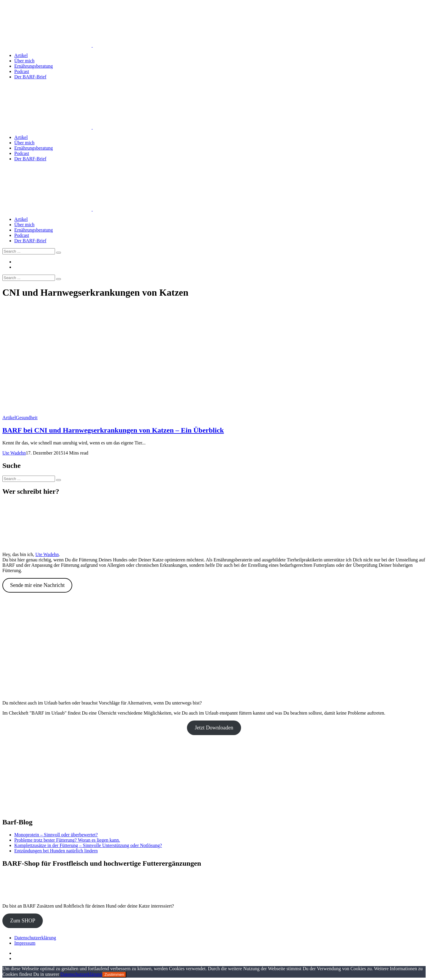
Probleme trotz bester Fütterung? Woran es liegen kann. (67, 840)
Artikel (21, 55)
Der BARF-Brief (30, 77)
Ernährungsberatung (34, 66)
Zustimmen (114, 975)
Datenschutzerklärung (35, 938)
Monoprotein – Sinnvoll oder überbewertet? (56, 835)
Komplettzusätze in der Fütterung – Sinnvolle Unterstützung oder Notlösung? (88, 845)
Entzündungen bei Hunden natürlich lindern (56, 851)
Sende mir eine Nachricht (37, 585)
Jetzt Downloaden (214, 728)
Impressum (25, 943)
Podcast (22, 71)
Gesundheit (27, 418)
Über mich (24, 61)
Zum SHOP (23, 921)
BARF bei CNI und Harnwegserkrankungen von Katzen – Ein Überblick (113, 430)
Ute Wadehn (14, 453)
